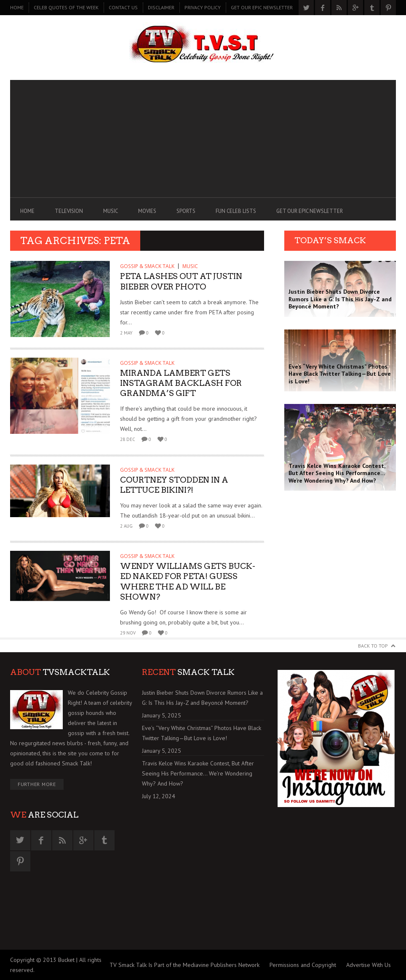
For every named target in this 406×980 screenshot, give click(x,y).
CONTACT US (123, 7)
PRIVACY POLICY (203, 7)
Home (17, 7)
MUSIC (111, 211)
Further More (37, 784)
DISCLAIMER (161, 7)
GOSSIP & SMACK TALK (147, 266)
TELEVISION (69, 211)
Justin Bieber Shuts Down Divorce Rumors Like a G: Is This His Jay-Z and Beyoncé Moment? (202, 698)
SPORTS (186, 211)
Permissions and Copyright (303, 965)
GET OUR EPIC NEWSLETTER (262, 7)
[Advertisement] (203, 139)
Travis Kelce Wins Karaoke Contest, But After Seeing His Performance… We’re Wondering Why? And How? (198, 773)
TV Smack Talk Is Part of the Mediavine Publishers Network (184, 965)
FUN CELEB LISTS (236, 211)
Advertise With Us (369, 965)
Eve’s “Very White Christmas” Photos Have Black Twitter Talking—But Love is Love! (202, 733)
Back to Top (373, 646)
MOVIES (147, 211)
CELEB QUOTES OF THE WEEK (66, 7)
